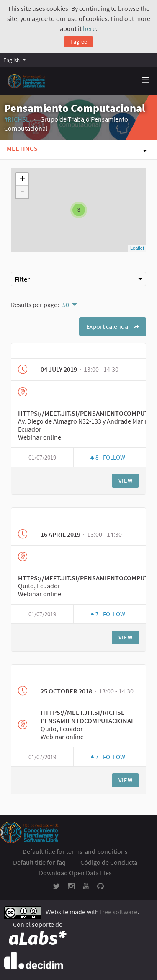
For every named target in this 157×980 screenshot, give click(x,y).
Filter (78, 279)
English (12, 60)
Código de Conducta (109, 862)
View (126, 481)
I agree (79, 41)
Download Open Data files (75, 873)
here (89, 28)
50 (66, 305)
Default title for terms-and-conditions (75, 851)
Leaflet (137, 248)
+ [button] (22, 179)
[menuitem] (17, 60)
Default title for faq (39, 862)
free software (119, 912)
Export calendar (113, 326)
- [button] (22, 192)
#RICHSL (17, 119)
